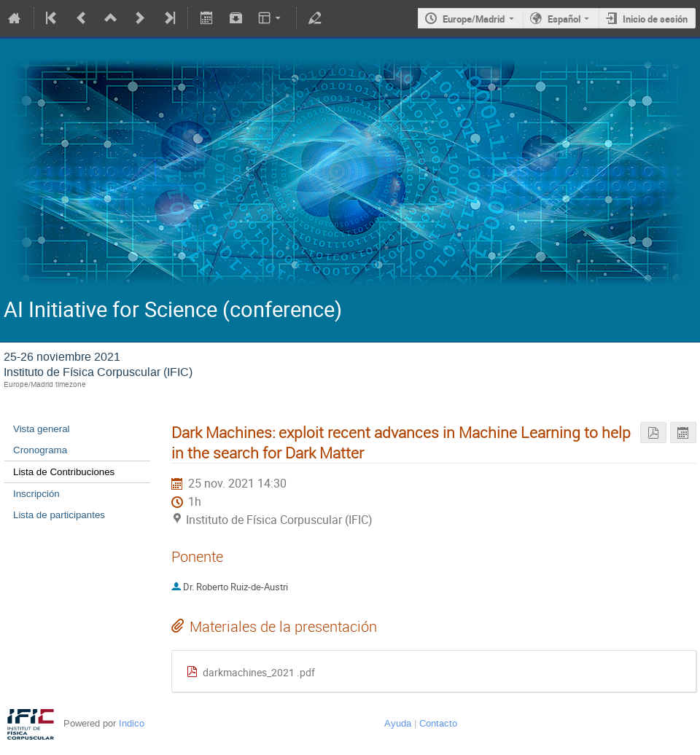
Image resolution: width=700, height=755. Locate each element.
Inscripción (36, 494)
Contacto (438, 723)
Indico (132, 723)
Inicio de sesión (655, 19)
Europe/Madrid (474, 19)
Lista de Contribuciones (64, 472)
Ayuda (398, 723)
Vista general (42, 429)
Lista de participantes (59, 515)
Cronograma (40, 450)
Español (564, 19)
